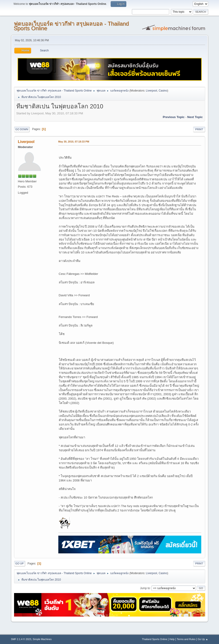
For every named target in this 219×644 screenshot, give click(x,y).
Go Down (22, 129)
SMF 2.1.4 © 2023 (21, 639)
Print (199, 129)
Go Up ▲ (203, 639)
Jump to (145, 588)
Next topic (195, 117)
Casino (163, 91)
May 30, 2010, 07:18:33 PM (74, 142)
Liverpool (152, 91)
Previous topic (174, 117)
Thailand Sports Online (155, 639)
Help (172, 639)
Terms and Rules (186, 639)
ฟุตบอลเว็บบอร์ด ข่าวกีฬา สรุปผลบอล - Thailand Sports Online (71, 26)
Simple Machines (42, 639)
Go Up (20, 564)
